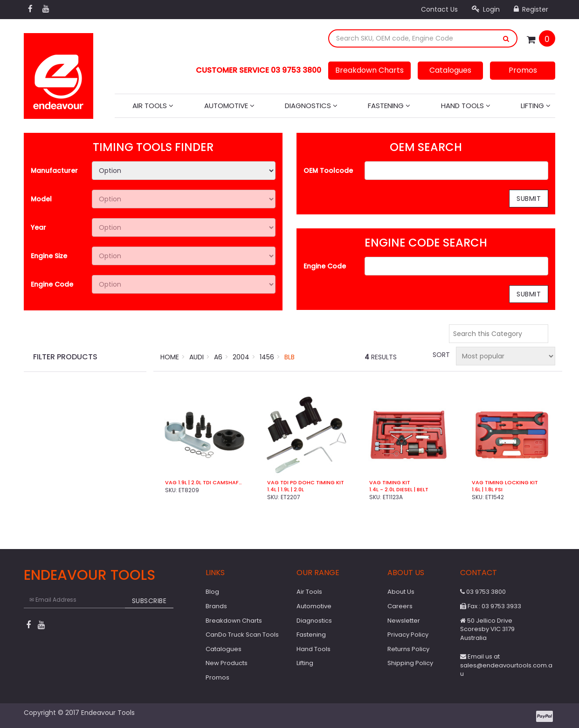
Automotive (229, 106)
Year (38, 227)
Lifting (536, 106)
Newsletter (404, 621)
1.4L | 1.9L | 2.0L (286, 490)
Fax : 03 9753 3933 (491, 606)
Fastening (389, 106)
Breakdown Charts (369, 70)
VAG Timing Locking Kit (505, 483)
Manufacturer (54, 171)
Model (41, 199)
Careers (400, 606)
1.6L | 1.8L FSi (487, 490)
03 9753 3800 (483, 592)
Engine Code (52, 284)
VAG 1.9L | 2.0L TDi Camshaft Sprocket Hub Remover (204, 483)
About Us (401, 592)
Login (486, 9)
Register (531, 9)
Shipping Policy (410, 663)
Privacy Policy (408, 635)
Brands (216, 606)
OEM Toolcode (328, 171)
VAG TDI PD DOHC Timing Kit (306, 483)
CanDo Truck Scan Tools (242, 635)
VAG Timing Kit (390, 483)
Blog (212, 592)
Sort (441, 355)
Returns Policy (408, 649)
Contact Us (439, 9)
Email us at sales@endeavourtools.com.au (506, 665)
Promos (523, 70)
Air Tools (153, 106)
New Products (227, 663)
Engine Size (49, 256)
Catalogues (450, 70)
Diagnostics (311, 106)
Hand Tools (466, 106)
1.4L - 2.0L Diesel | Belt (399, 490)
